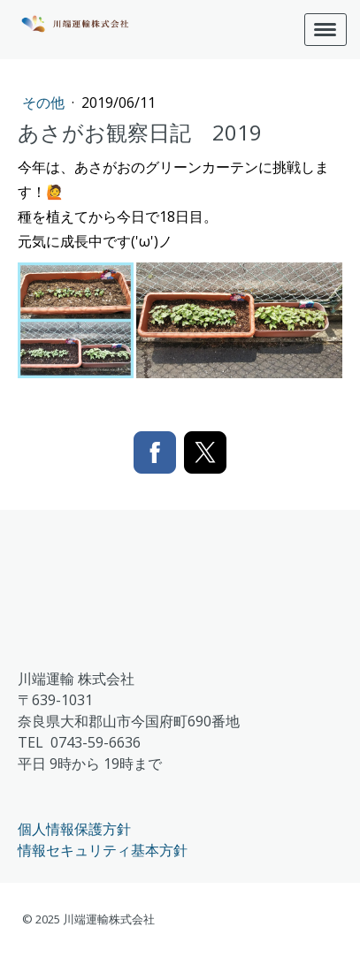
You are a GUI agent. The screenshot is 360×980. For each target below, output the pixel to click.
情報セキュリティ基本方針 (103, 850)
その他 (45, 103)
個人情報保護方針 (74, 829)
